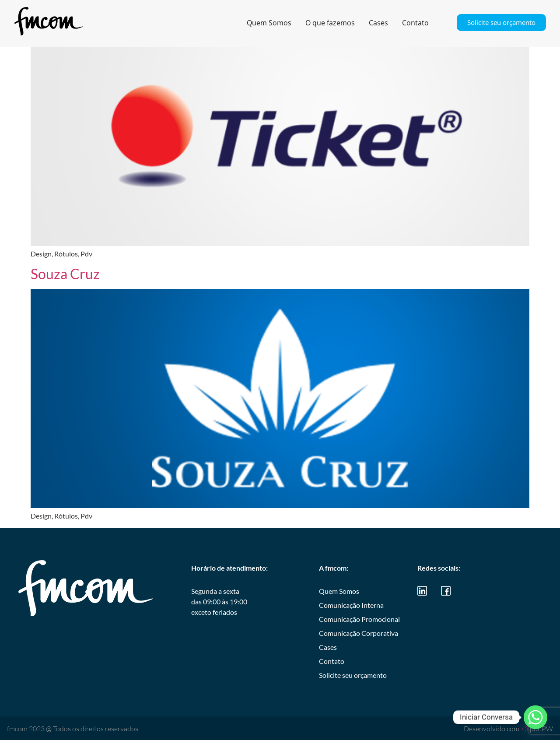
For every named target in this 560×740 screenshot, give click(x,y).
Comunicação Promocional (359, 619)
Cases (378, 23)
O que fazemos (330, 23)
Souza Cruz (65, 274)
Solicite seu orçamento (501, 22)
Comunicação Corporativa (359, 633)
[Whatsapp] (535, 717)
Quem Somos (269, 23)
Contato (415, 23)
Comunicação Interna (351, 605)
